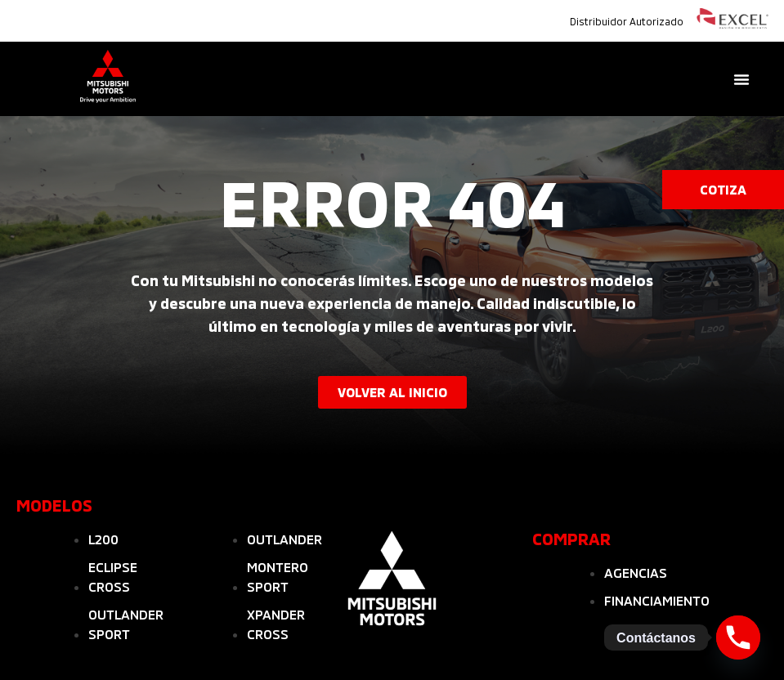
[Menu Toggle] (741, 79)
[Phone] (738, 637)
